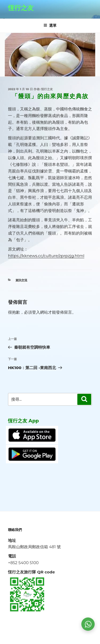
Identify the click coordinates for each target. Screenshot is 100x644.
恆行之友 (21, 8)
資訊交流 (21, 280)
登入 (36, 312)
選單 (50, 25)
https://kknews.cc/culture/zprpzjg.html (46, 256)
